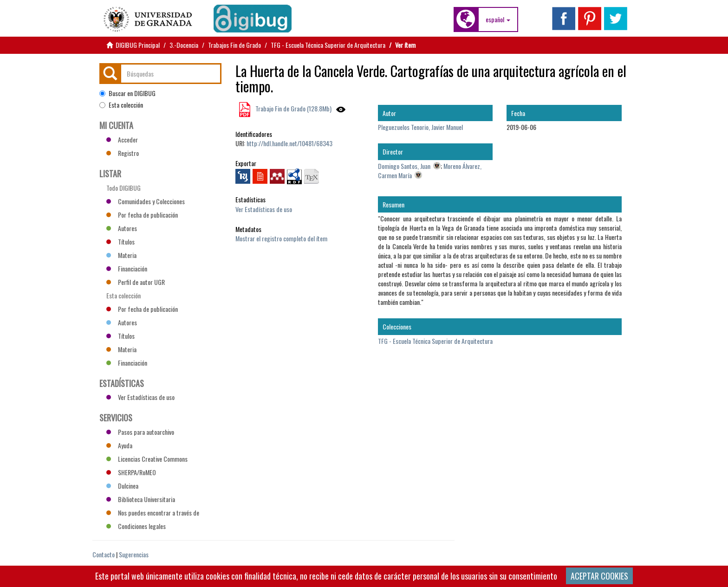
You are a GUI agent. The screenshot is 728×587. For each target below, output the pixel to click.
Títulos (120, 242)
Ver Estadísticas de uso (264, 209)
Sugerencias (134, 554)
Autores (122, 228)
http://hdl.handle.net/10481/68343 (289, 143)
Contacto (104, 554)
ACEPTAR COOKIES (599, 576)
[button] (498, 19)
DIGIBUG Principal (138, 45)
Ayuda (119, 445)
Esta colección (121, 105)
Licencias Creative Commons (147, 459)
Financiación (127, 268)
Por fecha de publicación (142, 215)
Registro (123, 153)
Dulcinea (122, 486)
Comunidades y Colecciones (146, 201)
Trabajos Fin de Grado (234, 45)
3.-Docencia (184, 45)
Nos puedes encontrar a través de (153, 513)
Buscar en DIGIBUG (127, 93)
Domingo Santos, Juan (404, 166)
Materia (121, 255)
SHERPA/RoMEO (131, 472)
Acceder (122, 139)
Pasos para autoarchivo (140, 432)
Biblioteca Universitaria (141, 499)
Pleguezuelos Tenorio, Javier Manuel (420, 127)
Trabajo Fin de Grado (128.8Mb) (293, 108)
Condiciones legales (136, 526)
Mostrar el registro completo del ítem (281, 238)
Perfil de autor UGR (136, 282)
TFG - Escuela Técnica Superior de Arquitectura (328, 45)
